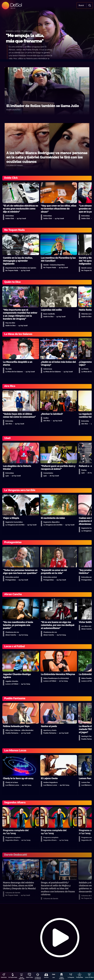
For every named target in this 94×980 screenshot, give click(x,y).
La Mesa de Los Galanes (38, 978)
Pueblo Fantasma (62, 978)
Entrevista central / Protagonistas (19, 31)
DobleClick (4, 977)
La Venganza (71, 977)
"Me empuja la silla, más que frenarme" (25, 38)
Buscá (81, 5)
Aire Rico (46, 977)
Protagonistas (80, 977)
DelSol (16, 5)
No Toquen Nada (13, 977)
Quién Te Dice (29, 977)
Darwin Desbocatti (22, 978)
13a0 (54, 977)
